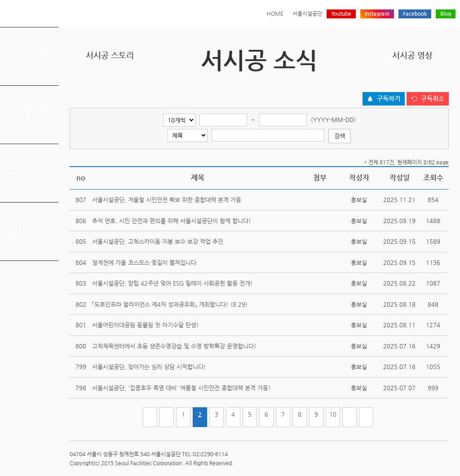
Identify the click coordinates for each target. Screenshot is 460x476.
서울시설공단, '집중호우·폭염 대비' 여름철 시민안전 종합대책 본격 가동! (181, 388)
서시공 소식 (29, 231)
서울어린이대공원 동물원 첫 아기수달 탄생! (146, 325)
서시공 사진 (29, 115)
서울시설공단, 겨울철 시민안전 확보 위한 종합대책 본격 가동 (167, 200)
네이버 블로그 (429, 82)
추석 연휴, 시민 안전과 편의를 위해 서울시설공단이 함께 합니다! (172, 221)
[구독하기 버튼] (384, 99)
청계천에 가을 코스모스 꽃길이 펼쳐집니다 (144, 262)
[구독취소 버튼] (428, 99)
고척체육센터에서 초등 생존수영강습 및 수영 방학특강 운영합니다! (174, 346)
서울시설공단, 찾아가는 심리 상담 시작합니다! (149, 367)
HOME (275, 13)
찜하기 (443, 82)
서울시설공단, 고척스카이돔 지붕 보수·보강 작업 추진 (158, 241)
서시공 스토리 (29, 173)
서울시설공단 (307, 13)
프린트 (388, 82)
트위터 (402, 82)
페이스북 (416, 82)
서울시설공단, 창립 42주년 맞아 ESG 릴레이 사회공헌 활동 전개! (172, 283)
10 (333, 414)
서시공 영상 (29, 56)
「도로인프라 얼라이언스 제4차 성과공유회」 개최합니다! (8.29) (170, 304)
